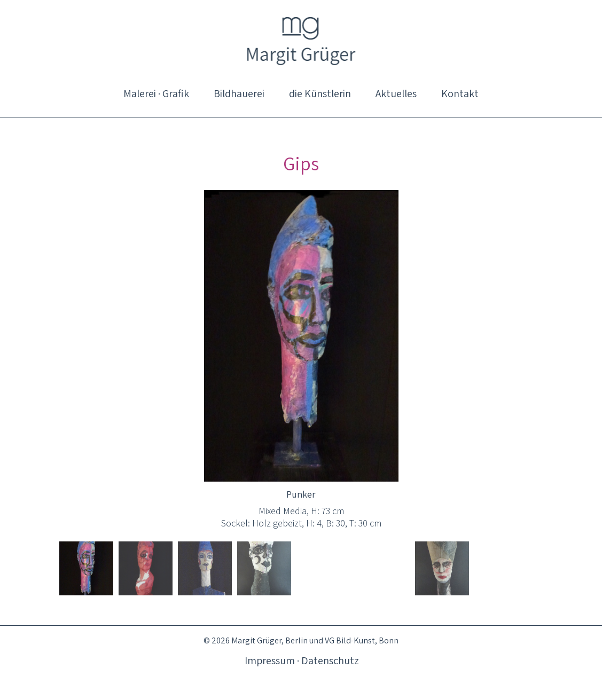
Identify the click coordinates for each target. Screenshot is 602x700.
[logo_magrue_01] (301, 40)
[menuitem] (156, 93)
